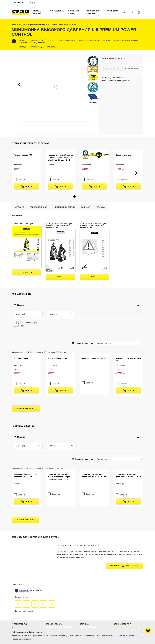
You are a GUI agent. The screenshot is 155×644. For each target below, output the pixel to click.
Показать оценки (120, 592)
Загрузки (19, 197)
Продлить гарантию (19, 585)
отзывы (101, 197)
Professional (57, 11)
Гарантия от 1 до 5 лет (21, 582)
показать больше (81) (26, 373)
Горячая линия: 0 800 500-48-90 (116, 80)
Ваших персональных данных (71, 636)
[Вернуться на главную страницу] (22, 12)
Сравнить (22, 170)
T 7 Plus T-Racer (21, 323)
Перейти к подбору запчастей (125, 516)
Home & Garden (37, 12)
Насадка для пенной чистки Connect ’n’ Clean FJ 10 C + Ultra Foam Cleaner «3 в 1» (60, 157)
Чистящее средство (65, 197)
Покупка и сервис (73, 12)
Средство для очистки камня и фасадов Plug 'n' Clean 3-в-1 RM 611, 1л (59, 432)
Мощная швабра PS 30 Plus (94, 336)
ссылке (27, 639)
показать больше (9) (25, 470)
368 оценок (118, 588)
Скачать (27, 263)
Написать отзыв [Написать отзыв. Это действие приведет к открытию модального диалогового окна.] (131, 68)
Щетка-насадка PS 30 (57, 323)
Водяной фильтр (123, 155)
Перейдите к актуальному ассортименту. (37, 47)
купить (27, 177)
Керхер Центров (100, 599)
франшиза (113, 11)
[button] (19, 85)
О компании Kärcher (93, 12)
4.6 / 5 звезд (118, 585)
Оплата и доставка (19, 578)
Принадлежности (39, 197)
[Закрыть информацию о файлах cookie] (142, 632)
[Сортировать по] (119, 308)
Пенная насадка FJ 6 (23, 155)
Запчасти (86, 197)
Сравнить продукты (83, 308)
